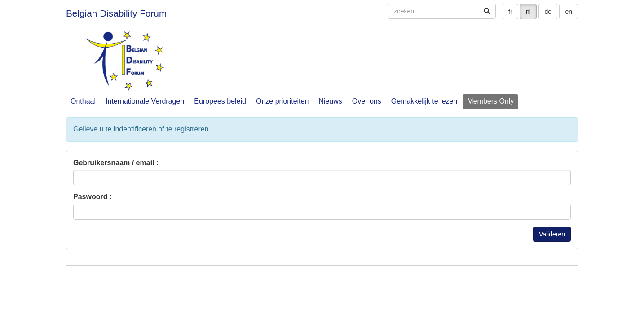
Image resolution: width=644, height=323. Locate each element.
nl (528, 12)
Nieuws (330, 101)
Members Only (490, 101)
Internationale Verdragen (145, 101)
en (569, 12)
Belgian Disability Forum (116, 13)
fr (510, 12)
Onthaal (83, 101)
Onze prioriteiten (282, 101)
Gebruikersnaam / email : (116, 163)
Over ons (367, 101)
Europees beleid (220, 101)
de (548, 12)
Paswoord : (93, 197)
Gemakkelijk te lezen (424, 101)
